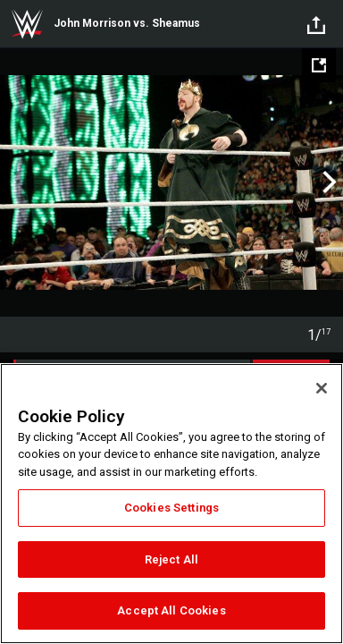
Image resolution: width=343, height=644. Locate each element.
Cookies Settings (171, 508)
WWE (27, 24)
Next (327, 182)
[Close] (322, 388)
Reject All (171, 559)
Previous (16, 182)
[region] (171, 504)
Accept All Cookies (171, 610)
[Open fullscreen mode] (319, 65)
